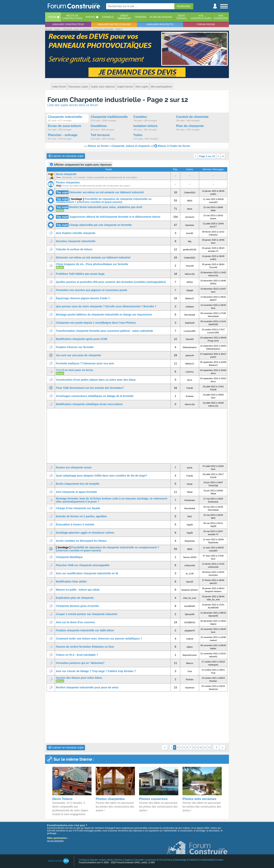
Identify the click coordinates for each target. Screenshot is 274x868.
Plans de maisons (161, 17)
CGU (161, 860)
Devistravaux (181, 17)
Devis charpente (66, 174)
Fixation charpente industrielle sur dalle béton (85, 630)
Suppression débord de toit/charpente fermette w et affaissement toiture (115, 217)
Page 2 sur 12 (207, 156)
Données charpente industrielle (76, 241)
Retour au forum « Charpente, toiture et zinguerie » (120, 146)
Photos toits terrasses (199, 799)
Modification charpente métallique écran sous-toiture (89, 404)
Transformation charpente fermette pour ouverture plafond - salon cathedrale (105, 331)
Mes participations (161, 87)
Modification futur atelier (71, 582)
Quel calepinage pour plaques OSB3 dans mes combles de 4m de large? (101, 476)
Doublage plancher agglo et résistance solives (85, 533)
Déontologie (180, 860)
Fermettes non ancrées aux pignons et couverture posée (92, 290)
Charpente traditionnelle (109, 117)
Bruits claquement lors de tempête (78, 484)
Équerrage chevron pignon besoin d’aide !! (83, 298)
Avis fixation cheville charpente (76, 233)
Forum (52, 17)
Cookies (219, 860)
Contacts (83, 860)
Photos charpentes (68, 182)
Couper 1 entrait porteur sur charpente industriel (87, 614)
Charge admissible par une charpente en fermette (101, 225)
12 (209, 747)
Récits (72, 17)
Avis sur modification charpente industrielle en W (87, 573)
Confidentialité (206, 860)
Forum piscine (206, 24)
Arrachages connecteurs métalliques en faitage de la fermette (95, 396)
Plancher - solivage (63, 135)
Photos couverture (153, 799)
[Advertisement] (137, 436)
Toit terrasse (100, 135)
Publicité (193, 860)
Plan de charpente (190, 126)
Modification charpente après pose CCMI (82, 339)
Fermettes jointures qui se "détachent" (80, 663)
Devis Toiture (62, 799)
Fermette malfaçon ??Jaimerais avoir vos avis (85, 363)
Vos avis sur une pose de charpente (78, 355)
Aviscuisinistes (221, 17)
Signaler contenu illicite (101, 860)
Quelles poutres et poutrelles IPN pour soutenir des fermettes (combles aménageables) (111, 282)
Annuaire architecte (160, 24)
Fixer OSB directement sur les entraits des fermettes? (90, 388)
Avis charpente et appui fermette (76, 492)
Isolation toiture (146, 126)
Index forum (59, 87)
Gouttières (99, 126)
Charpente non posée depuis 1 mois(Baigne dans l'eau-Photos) (96, 323)
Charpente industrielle (65, 117)
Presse (169, 860)
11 (205, 747)
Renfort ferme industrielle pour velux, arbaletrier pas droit (106, 207)
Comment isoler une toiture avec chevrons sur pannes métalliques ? (99, 639)
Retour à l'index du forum (174, 146)
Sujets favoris (125, 87)
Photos (90, 17)
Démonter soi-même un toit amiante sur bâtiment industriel (107, 192)
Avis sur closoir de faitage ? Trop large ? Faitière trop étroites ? (96, 671)
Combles (140, 117)
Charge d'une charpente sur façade (78, 508)
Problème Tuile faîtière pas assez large (80, 274)
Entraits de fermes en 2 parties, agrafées (81, 516)
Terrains (141, 17)
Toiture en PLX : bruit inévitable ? (77, 655)
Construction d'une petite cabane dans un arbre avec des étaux (96, 380)
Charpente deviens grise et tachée (77, 606)
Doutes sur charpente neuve (74, 467)
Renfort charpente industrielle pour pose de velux (87, 687)
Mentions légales (123, 860)
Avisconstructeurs (201, 17)
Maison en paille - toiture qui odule (78, 590)
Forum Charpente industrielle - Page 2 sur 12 (118, 100)
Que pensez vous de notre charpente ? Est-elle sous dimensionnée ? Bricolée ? (106, 306)
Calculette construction (145, 860)
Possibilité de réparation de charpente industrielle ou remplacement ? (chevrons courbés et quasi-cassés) (104, 200)
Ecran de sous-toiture (65, 126)
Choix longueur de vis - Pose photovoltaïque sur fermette (92, 264)
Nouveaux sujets (78, 87)
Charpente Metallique (69, 557)
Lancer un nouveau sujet (66, 156)
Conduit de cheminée (192, 117)
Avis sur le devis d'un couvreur (76, 622)
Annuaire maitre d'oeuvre (114, 24)
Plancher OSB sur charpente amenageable (83, 565)
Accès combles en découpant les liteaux (81, 541)
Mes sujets (142, 87)
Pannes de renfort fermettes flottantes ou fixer (85, 647)
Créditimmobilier (124, 17)
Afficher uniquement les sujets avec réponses (81, 165)
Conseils (108, 17)
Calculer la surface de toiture (74, 249)
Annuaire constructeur (68, 24)
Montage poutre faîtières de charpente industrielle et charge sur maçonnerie (104, 315)
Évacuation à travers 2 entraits (75, 524)
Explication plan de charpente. (75, 598)
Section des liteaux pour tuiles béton (79, 678)
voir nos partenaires (55, 841)
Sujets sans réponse (103, 87)
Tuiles (138, 135)
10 (201, 747)
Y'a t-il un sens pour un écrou (74, 370)
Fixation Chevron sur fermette (75, 347)
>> (223, 156)
